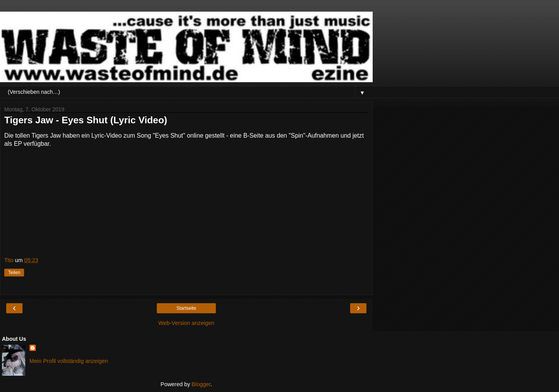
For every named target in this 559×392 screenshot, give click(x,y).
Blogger (201, 384)
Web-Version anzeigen (187, 323)
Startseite (187, 308)
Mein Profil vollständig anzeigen (69, 361)
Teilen (14, 273)
